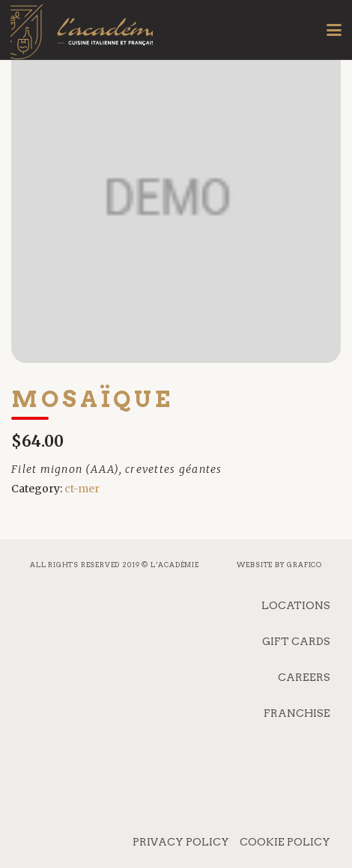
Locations (296, 605)
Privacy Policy (181, 842)
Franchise (297, 713)
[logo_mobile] (82, 41)
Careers (304, 677)
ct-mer (82, 489)
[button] (334, 30)
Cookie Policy (285, 842)
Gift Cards (296, 641)
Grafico (304, 565)
